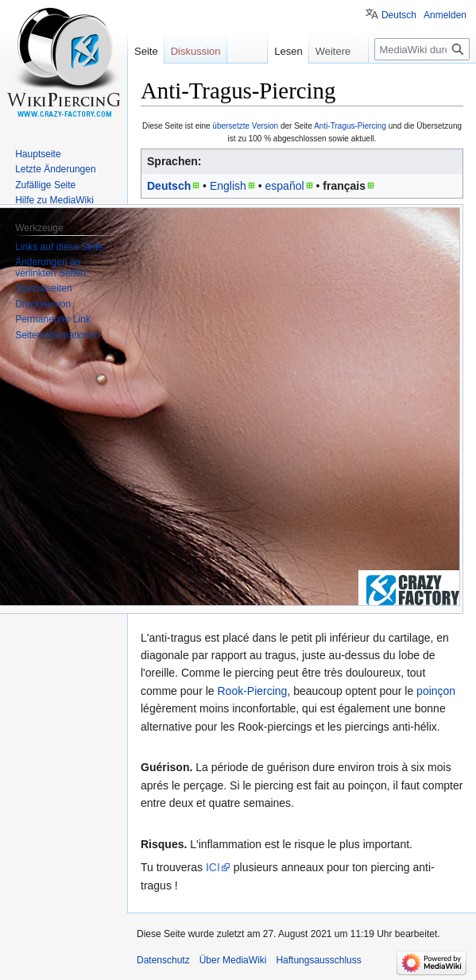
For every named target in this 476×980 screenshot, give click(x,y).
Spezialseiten (43, 288)
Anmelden (445, 15)
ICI (213, 867)
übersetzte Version (245, 126)
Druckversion (43, 304)
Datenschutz (163, 960)
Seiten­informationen (58, 335)
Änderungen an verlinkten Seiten (50, 268)
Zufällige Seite (45, 185)
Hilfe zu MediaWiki (54, 200)
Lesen (286, 51)
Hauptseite (38, 154)
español (285, 186)
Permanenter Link (53, 319)
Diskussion (196, 51)
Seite (146, 51)
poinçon (436, 691)
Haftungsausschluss (318, 960)
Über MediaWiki (233, 960)
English (228, 186)
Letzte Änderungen (55, 169)
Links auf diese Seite (59, 247)
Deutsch (169, 186)
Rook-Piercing (252, 691)
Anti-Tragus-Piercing (350, 126)
